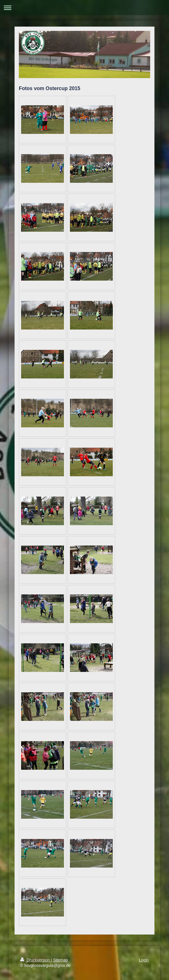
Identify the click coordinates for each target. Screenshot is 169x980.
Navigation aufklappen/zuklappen (84, 8)
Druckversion (36, 960)
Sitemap (60, 960)
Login (144, 960)
